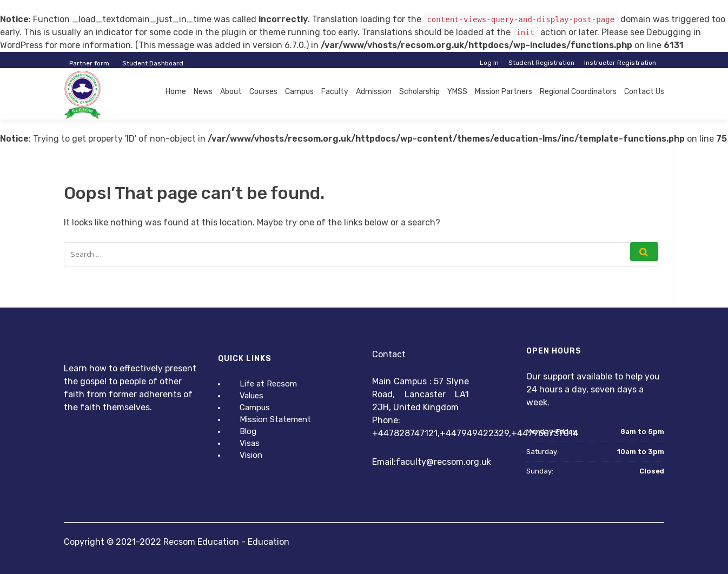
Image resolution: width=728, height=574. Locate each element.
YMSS (457, 92)
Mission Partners (504, 92)
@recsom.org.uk (459, 462)
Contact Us (644, 92)
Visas (250, 443)
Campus (299, 92)
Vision (251, 455)
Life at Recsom (268, 384)
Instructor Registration (620, 63)
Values (252, 396)
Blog (248, 431)
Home (176, 92)
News (203, 92)
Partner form (89, 63)
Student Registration (541, 63)
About (231, 92)
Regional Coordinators (578, 92)
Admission (374, 92)
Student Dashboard (153, 63)
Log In (489, 63)
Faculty (335, 92)
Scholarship (419, 92)
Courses (263, 92)
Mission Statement (275, 419)
